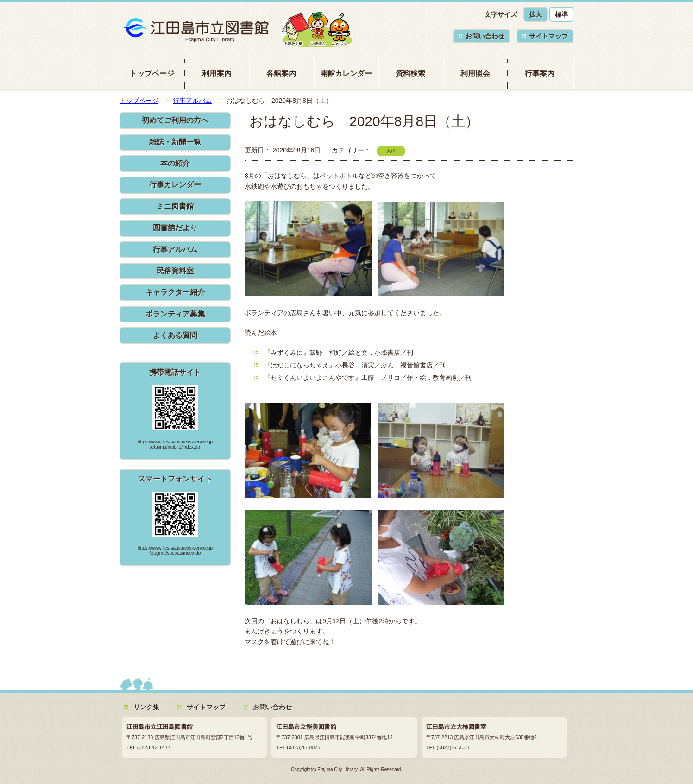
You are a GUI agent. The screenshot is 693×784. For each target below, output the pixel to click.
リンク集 (146, 707)
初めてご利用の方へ (175, 120)
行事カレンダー (175, 185)
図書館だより (175, 228)
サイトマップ (548, 36)
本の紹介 (175, 163)
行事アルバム (192, 101)
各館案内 (281, 73)
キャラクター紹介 (175, 292)
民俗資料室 (175, 271)
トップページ (152, 73)
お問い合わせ (485, 36)
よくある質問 (175, 335)
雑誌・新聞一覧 (175, 142)
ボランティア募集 (175, 314)
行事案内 (540, 73)
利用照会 (475, 73)
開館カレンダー (346, 73)
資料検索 (410, 73)
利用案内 (217, 73)
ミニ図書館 (175, 206)
